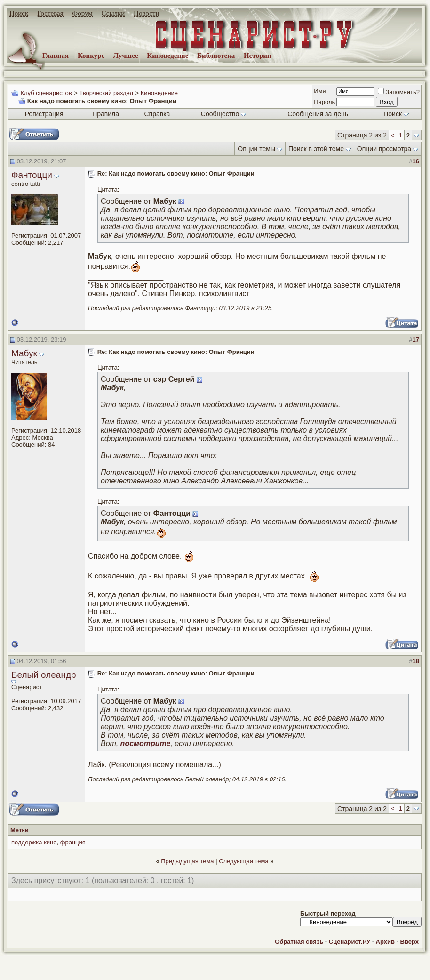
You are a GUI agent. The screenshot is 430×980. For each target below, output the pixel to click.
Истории (258, 56)
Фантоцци (32, 175)
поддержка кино (34, 842)
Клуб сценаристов (46, 93)
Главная (56, 56)
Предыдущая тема (187, 861)
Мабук (24, 353)
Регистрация (44, 114)
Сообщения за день (318, 114)
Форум (82, 13)
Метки (20, 830)
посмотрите (146, 743)
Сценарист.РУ (350, 942)
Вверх (410, 942)
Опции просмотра (384, 149)
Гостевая (50, 13)
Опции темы (256, 149)
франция (73, 842)
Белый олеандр (44, 675)
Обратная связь (299, 942)
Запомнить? (399, 92)
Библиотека (216, 56)
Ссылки (113, 13)
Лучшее (126, 56)
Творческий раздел (106, 93)
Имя (320, 91)
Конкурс (91, 56)
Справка (157, 114)
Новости (146, 13)
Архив (385, 942)
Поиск (19, 13)
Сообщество (223, 114)
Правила (106, 114)
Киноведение (167, 56)
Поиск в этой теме (316, 149)
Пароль (324, 102)
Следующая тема (244, 861)
